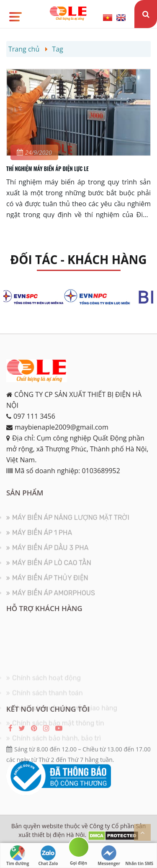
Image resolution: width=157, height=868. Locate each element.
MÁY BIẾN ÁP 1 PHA (42, 538)
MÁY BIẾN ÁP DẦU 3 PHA (50, 553)
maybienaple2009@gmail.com (62, 427)
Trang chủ (24, 49)
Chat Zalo (48, 856)
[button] (15, 14)
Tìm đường (18, 856)
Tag (57, 49)
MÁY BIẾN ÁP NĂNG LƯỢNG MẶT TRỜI (71, 522)
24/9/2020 (34, 152)
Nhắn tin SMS (139, 856)
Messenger (109, 856)
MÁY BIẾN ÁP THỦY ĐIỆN (50, 583)
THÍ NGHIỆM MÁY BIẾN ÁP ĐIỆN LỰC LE (48, 168)
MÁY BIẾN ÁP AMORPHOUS (54, 598)
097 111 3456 (34, 416)
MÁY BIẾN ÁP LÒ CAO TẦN (52, 568)
